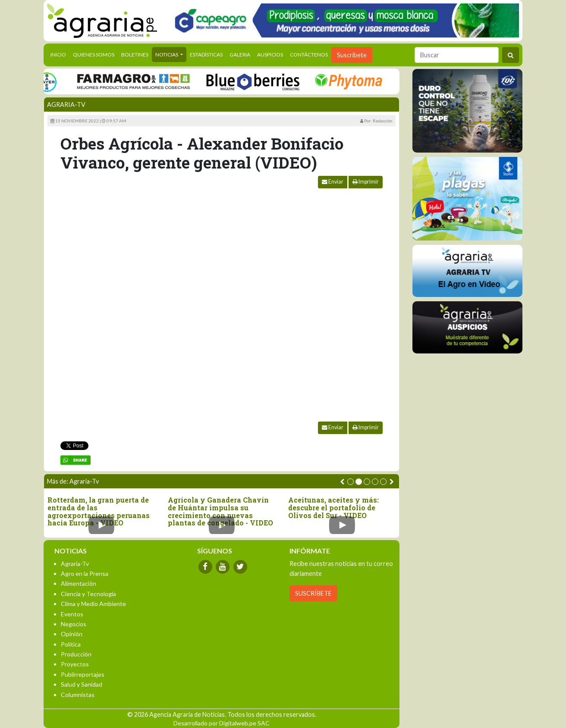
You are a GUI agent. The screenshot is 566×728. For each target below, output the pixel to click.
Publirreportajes (83, 674)
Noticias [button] (167, 55)
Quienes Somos (94, 55)
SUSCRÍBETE (313, 593)
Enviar (333, 182)
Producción (76, 654)
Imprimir (366, 182)
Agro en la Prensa (85, 573)
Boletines (135, 55)
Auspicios (270, 55)
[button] (351, 482)
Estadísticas (206, 55)
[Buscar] (457, 55)
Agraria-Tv (66, 105)
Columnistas (78, 695)
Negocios (74, 624)
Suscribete (352, 55)
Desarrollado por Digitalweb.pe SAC (222, 723)
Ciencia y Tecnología (88, 594)
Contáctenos (309, 55)
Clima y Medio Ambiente (93, 604)
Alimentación (79, 583)
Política (71, 644)
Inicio (60, 54)
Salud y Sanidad (82, 684)
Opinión (72, 634)
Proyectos (75, 664)
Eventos (72, 614)
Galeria (240, 55)
